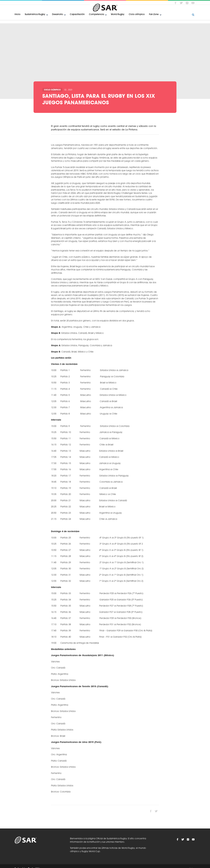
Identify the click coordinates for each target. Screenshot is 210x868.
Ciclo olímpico (137, 15)
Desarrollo (58, 15)
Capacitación (77, 15)
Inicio (17, 15)
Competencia (96, 15)
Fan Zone (154, 15)
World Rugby (118, 15)
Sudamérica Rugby (35, 15)
